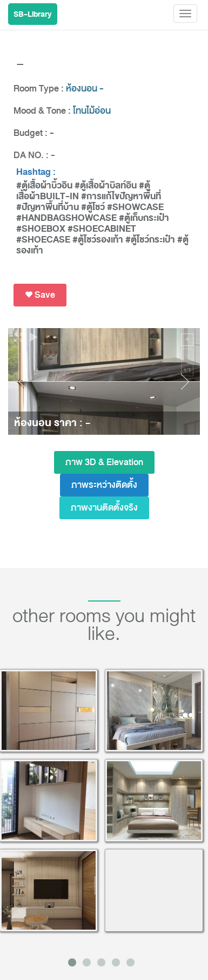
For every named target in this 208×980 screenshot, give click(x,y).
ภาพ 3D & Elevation (104, 462)
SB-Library (33, 14)
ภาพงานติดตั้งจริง (104, 508)
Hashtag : (36, 172)
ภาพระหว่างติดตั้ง (104, 485)
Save (40, 295)
